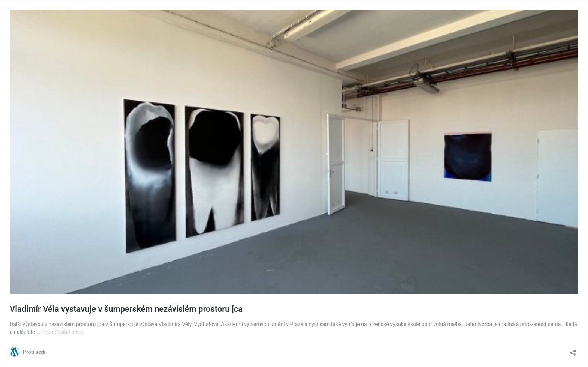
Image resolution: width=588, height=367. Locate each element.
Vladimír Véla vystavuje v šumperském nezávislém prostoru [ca (126, 309)
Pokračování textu (62, 332)
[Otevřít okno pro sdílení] (573, 350)
